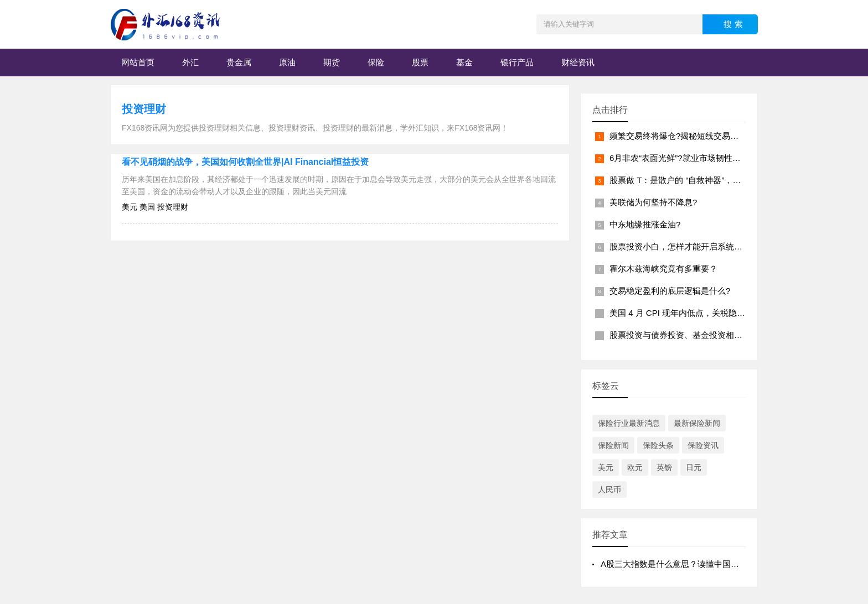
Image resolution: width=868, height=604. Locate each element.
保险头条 (658, 445)
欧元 (635, 467)
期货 (332, 62)
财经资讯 (578, 62)
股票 (420, 62)
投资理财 (144, 109)
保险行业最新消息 (629, 423)
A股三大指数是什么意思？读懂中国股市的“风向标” (693, 564)
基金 (464, 62)
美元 (606, 467)
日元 (694, 467)
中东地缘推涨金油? (645, 224)
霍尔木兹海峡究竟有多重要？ (663, 269)
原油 (287, 62)
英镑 (664, 467)
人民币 (609, 490)
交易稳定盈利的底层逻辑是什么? (670, 291)
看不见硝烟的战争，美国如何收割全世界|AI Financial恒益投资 (245, 162)
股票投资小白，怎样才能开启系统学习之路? (691, 246)
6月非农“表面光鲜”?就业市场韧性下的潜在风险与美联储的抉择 (725, 158)
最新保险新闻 (697, 423)
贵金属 (239, 62)
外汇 (190, 62)
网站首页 (138, 62)
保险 (376, 62)
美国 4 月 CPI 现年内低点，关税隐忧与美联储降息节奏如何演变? (729, 313)
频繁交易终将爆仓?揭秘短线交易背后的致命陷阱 (699, 136)
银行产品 (517, 62)
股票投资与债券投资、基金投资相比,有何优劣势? (700, 335)
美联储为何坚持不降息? (653, 202)
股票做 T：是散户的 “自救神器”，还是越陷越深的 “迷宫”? (715, 180)
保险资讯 (703, 445)
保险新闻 (613, 445)
